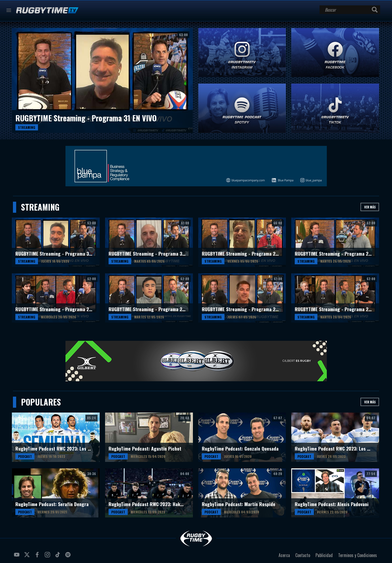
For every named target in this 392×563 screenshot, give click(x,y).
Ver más (370, 207)
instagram (48, 557)
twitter (28, 557)
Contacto (303, 555)
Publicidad (324, 555)
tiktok (58, 557)
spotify (69, 557)
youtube (18, 557)
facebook (38, 557)
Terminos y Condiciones (358, 555)
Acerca (284, 555)
